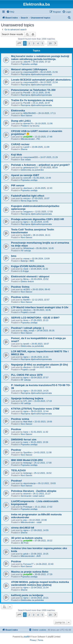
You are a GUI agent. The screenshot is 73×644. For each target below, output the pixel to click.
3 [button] (34, 43)
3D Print (25, 543)
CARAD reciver (20, 144)
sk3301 (27, 289)
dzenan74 (28, 123)
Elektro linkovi (27, 281)
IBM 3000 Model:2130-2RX (27, 460)
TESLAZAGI (18, 470)
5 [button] (42, 43)
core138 (27, 178)
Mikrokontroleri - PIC (30, 139)
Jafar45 (27, 62)
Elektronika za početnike (32, 170)
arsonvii (27, 494)
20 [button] (50, 43)
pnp (25, 520)
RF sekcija (26, 380)
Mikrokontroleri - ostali (31, 522)
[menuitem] (10, 12)
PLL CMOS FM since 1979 (27, 375)
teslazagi (27, 463)
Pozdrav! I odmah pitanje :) (28, 328)
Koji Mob (17, 155)
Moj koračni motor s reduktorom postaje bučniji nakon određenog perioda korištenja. (40, 58)
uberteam (28, 188)
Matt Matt (28, 422)
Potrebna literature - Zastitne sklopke (34, 491)
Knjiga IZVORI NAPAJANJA (28, 266)
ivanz (26, 432)
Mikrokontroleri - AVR (31, 556)
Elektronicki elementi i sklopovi (30, 276)
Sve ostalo (26, 160)
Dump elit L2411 (21, 121)
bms (14, 256)
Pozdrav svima (20, 297)
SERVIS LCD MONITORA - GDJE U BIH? (35, 318)
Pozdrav (16, 429)
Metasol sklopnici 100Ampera (29, 69)
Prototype (28, 507)
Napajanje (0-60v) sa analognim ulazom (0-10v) (40, 365)
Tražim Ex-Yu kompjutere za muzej (32, 100)
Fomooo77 (28, 564)
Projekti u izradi (28, 312)
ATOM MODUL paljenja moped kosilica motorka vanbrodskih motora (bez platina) (40, 583)
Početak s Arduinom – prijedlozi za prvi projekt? (40, 165)
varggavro (28, 212)
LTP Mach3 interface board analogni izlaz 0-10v (40, 307)
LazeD (26, 147)
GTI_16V (27, 401)
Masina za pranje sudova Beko (30, 572)
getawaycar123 (30, 168)
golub (26, 554)
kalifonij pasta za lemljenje (27, 595)
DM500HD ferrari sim (24, 440)
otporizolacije (29, 483)
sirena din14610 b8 (23, 528)
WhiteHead (28, 248)
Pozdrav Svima (20, 287)
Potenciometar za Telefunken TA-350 (33, 90)
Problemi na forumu (30, 126)
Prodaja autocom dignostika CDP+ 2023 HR (38, 219)
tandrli (26, 344)
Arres (26, 320)
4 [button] (38, 43)
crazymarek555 (30, 72)
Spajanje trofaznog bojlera (27, 398)
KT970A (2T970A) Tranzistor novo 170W (35, 409)
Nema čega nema (29, 201)
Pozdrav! (17, 481)
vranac (26, 259)
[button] (19, 43)
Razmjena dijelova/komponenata (36, 74)
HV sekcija (26, 251)
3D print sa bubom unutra (27, 538)
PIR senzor (18, 185)
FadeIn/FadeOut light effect (28, 196)
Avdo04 (27, 235)
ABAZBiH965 (29, 113)
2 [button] (29, 43)
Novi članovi (26, 115)
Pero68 (27, 93)
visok (26, 269)
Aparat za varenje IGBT (25, 175)
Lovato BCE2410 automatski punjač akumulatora (41, 80)
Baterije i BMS (27, 261)
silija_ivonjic (29, 331)
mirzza (26, 198)
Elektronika (18, 111)
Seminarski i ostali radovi (33, 496)
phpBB (26, 637)
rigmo (26, 222)
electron (27, 310)
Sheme (24, 149)
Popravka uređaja (29, 64)
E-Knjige (25, 271)
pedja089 (28, 137)
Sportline (27, 452)
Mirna (26, 279)
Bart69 (26, 300)
